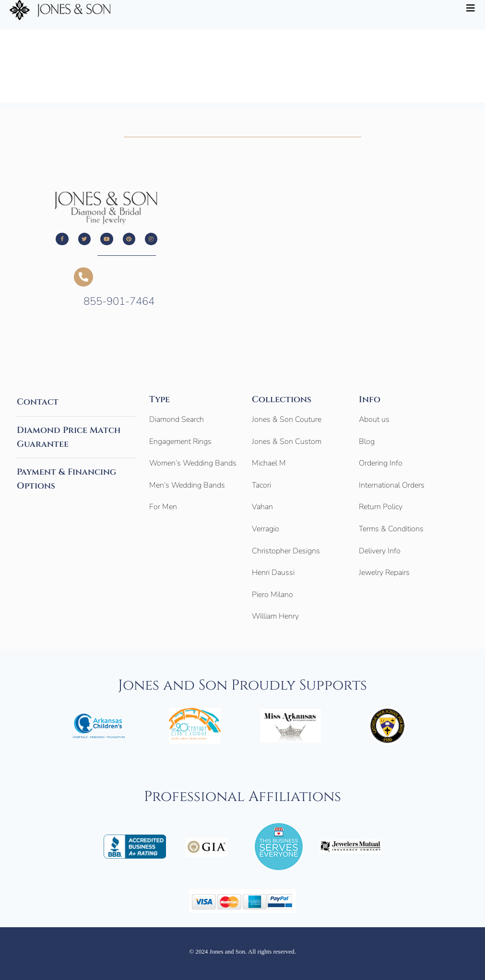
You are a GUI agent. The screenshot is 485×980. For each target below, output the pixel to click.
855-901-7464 (119, 301)
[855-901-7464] (83, 277)
